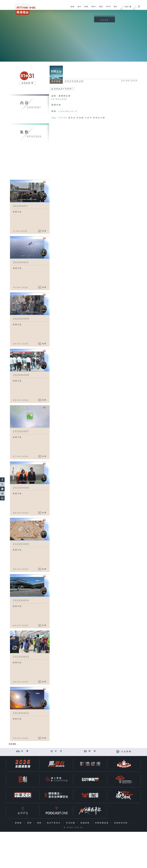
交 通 (25, 751)
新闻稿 (19, 823)
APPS (108, 8)
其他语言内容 (121, 823)
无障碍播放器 (102, 823)
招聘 (30, 823)
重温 (100, 8)
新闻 (85, 8)
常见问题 (71, 823)
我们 (115, 8)
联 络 (93, 751)
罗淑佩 (80, 118)
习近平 (88, 118)
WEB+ (93, 8)
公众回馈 (126, 752)
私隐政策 (86, 823)
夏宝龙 (72, 118)
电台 (78, 8)
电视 (72, 8)
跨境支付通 (99, 118)
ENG (126, 7)
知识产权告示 (54, 823)
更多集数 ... (13, 744)
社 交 (59, 751)
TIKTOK (63, 118)
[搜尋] (139, 6)
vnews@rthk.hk (68, 111)
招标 (40, 823)
